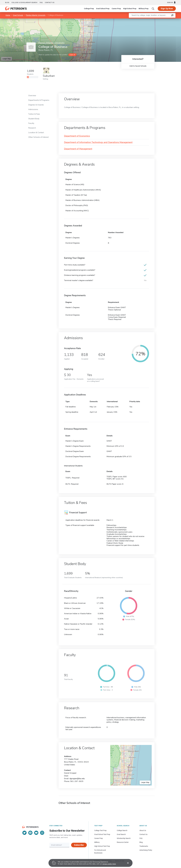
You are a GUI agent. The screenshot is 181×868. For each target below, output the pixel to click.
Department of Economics (77, 136)
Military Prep (144, 9)
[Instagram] (42, 833)
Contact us (50, 3)
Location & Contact (36, 133)
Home (8, 15)
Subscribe (79, 845)
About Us (143, 830)
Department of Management (78, 149)
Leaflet (153, 20)
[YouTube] (36, 833)
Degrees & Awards (36, 105)
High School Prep (130, 9)
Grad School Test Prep (102, 834)
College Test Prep (100, 830)
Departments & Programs (39, 100)
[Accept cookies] (126, 863)
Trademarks (144, 846)
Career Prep (116, 9)
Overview (32, 96)
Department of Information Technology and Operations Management (98, 142)
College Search (122, 830)
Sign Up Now (167, 8)
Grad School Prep (103, 9)
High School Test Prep (102, 846)
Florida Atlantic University (36, 15)
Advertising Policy (146, 850)
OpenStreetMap (165, 20)
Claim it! (72, 55)
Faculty (31, 123)
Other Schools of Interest (38, 137)
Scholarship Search (124, 838)
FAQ (41, 3)
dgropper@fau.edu (77, 779)
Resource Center (123, 842)
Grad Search (121, 834)
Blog (7, 3)
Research (32, 128)
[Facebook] (30, 833)
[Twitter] (24, 833)
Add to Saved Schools (138, 66)
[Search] (153, 9)
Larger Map (7, 59)
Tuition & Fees (34, 114)
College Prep (89, 9)
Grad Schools (18, 15)
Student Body (34, 119)
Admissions (33, 109)
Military (97, 842)
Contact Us (143, 834)
